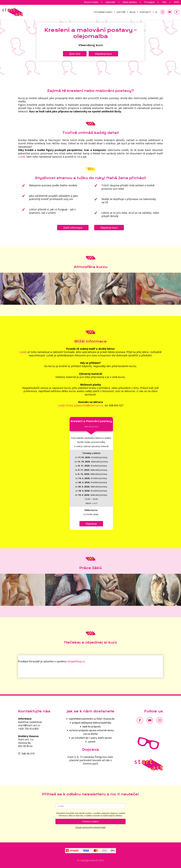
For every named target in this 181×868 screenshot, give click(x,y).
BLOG (133, 12)
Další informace (73, 228)
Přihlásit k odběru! (90, 821)
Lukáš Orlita (65, 405)
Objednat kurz (109, 228)
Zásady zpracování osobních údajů (90, 827)
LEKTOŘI (121, 12)
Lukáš (23, 352)
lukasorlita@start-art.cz (89, 405)
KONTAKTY (145, 12)
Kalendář (111, 2)
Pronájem (149, 2)
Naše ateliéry (130, 2)
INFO (176, 2)
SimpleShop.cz (76, 661)
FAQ (164, 2)
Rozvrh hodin (91, 2)
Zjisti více (75, 54)
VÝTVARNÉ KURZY (103, 12)
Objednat (91, 524)
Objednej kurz (103, 54)
